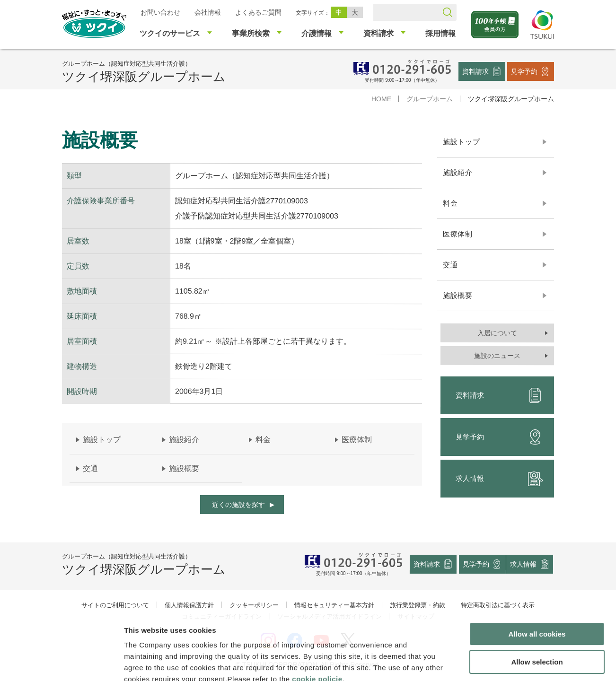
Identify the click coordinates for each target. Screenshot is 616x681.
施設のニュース (497, 356)
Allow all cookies (537, 579)
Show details (497, 662)
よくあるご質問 (258, 12)
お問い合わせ (160, 12)
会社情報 (208, 12)
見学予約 (524, 71)
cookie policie (317, 624)
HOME (381, 99)
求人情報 (499, 479)
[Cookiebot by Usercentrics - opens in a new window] (61, 663)
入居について (497, 333)
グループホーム (430, 99)
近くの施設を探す (238, 505)
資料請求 (475, 71)
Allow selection (537, 607)
